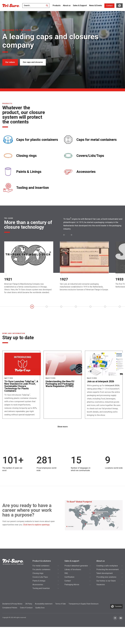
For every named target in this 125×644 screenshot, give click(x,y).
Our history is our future (106, 598)
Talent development (105, 590)
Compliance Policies (10, 625)
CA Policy (29, 621)
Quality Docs (40, 625)
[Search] (47, 6)
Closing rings (26, 156)
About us (67, 5)
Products (57, 5)
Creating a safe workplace (107, 583)
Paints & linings (39, 598)
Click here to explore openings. (37, 542)
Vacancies (101, 602)
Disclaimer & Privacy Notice (12, 621)
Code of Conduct (26, 625)
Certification (69, 594)
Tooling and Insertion (33, 188)
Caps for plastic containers (37, 140)
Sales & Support (80, 5)
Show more (63, 444)
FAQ (66, 590)
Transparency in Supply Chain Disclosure (84, 621)
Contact (109, 6)
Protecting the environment (108, 587)
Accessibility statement (44, 621)
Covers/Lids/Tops (90, 156)
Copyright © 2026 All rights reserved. (14, 635)
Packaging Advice (72, 602)
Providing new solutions (106, 594)
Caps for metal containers (97, 140)
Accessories (86, 172)
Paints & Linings (29, 172)
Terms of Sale (60, 621)
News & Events (96, 5)
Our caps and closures (34, 62)
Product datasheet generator (76, 583)
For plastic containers (41, 587)
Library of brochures (73, 587)
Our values (10, 62)
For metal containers (41, 583)
